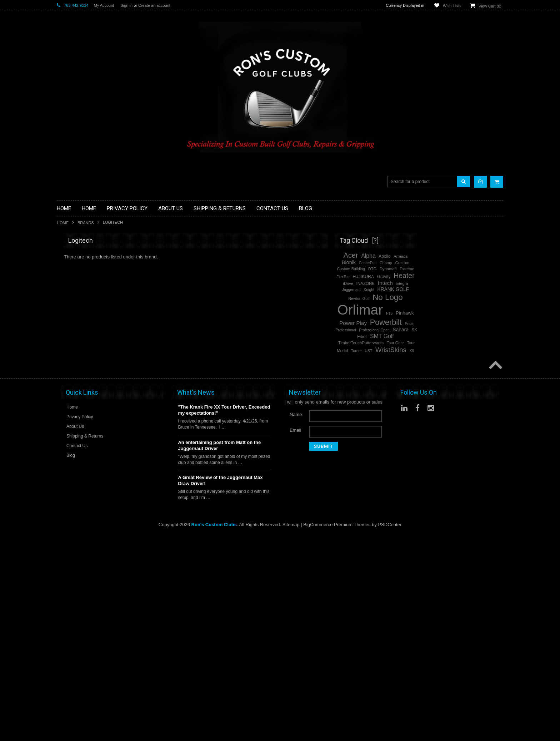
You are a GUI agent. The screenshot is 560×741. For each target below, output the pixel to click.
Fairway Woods (73, 308)
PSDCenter (390, 730)
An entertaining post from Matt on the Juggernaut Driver (219, 651)
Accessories (69, 254)
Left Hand (67, 381)
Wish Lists (452, 6)
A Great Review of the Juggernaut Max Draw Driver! (220, 686)
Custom (488, 263)
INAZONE (451, 283)
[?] (461, 240)
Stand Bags (69, 332)
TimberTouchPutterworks (447, 343)
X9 (497, 351)
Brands (86, 223)
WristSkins (68, 505)
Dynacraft (474, 269)
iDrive (434, 283)
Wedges (65, 429)
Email (296, 636)
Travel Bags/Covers (77, 338)
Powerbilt (66, 476)
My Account (104, 5)
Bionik (434, 262)
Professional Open (460, 330)
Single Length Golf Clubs (82, 290)
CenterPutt (454, 263)
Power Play (69, 543)
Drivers (64, 302)
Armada (486, 256)
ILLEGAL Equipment (78, 284)
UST (454, 351)
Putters (64, 393)
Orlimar (64, 456)
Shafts (63, 411)
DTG (458, 269)
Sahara (486, 330)
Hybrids (65, 350)
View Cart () (490, 6)
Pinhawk (491, 313)
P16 (475, 313)
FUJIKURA (449, 277)
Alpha (63, 514)
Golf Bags (67, 320)
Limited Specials (74, 375)
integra (487, 283)
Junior (63, 363)
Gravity (470, 277)
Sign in (126, 5)
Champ (472, 263)
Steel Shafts (69, 423)
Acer (62, 485)
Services (66, 405)
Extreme (492, 269)
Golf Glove (68, 272)
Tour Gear (481, 343)
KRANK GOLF (479, 289)
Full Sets (66, 314)
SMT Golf (67, 524)
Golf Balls (67, 266)
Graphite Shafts (73, 417)
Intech (63, 533)
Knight (454, 290)
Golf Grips (67, 278)
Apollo (470, 256)
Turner (442, 351)
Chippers (66, 296)
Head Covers (70, 344)
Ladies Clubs (70, 369)
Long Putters (70, 399)
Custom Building (437, 269)
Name (296, 620)
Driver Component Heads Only (88, 260)
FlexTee (429, 277)
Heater (64, 495)
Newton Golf (444, 298)
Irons (62, 357)
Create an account (154, 5)
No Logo (66, 466)
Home (63, 223)
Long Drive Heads (75, 387)
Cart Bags (67, 326)
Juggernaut (437, 290)
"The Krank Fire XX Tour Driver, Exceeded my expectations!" (224, 616)
